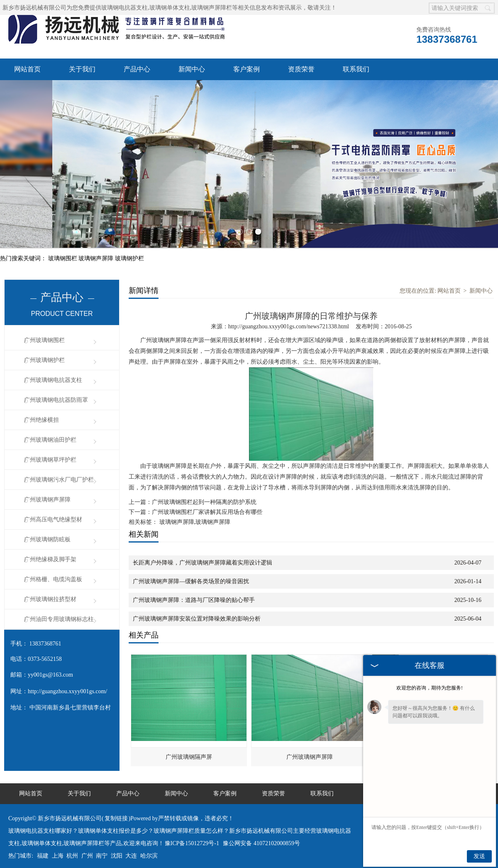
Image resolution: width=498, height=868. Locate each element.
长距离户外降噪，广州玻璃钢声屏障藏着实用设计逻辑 (203, 558)
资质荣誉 (301, 69)
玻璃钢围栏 (63, 253)
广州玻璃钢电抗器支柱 (53, 375)
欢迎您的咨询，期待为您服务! (430, 688)
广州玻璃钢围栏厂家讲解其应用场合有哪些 (207, 507)
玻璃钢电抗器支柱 (124, 8)
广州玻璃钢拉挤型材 (50, 594)
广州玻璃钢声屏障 (47, 495)
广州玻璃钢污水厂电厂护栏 (59, 475)
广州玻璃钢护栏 (44, 355)
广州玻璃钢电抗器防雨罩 (56, 395)
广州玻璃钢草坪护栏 (50, 455)
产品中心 (137, 69)
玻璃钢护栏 (129, 253)
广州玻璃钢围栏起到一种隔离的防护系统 (204, 497)
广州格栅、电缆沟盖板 (53, 574)
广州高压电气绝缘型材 (53, 515)
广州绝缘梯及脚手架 (50, 554)
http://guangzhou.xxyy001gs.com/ (67, 686)
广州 (87, 851)
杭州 (72, 851)
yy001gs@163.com (50, 670)
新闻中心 (192, 69)
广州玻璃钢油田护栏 (50, 435)
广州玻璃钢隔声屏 (189, 752)
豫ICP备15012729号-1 (192, 838)
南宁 (102, 851)
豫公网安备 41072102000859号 (261, 838)
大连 (131, 851)
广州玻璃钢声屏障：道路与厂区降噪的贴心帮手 (194, 595)
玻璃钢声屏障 (97, 253)
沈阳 (117, 851)
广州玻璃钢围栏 (44, 335)
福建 (43, 851)
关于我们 (82, 69)
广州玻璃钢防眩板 (47, 534)
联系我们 (356, 69)
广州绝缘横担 (41, 415)
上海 (58, 851)
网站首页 (27, 69)
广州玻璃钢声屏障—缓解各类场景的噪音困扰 (191, 576)
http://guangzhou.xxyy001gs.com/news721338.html (289, 322)
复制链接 (116, 813)
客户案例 (247, 69)
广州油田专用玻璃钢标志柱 (59, 614)
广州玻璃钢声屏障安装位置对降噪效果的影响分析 (197, 614)
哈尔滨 (149, 851)
